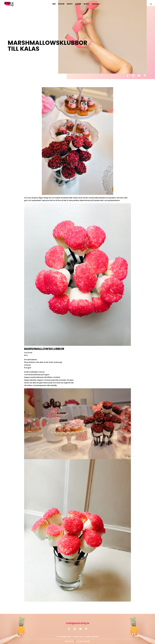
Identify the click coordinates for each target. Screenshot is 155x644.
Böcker (61, 4)
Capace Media (84, 641)
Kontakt (96, 4)
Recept (70, 4)
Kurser (78, 4)
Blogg (86, 4)
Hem (54, 4)
